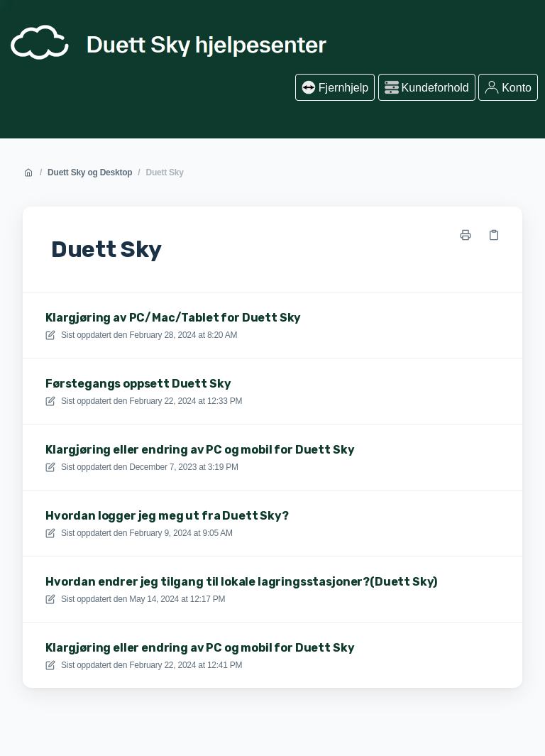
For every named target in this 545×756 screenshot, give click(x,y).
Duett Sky (164, 172)
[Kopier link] (494, 235)
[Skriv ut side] (466, 235)
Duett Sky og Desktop (90, 172)
